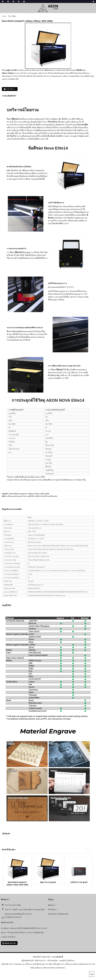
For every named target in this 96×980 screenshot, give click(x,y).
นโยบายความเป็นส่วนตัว (58, 914)
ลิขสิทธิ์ (37, 957)
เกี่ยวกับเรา (53, 909)
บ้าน (4, 16)
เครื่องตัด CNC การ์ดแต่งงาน (13, 964)
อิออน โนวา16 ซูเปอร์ (48, 882)
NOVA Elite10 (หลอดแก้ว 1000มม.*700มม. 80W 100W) (29, 494)
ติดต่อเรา (52, 905)
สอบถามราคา (10, 943)
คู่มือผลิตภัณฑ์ (27, 960)
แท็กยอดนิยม (52, 960)
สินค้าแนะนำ (40, 960)
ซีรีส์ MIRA (52, 122)
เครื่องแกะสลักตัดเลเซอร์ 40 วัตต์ (38, 964)
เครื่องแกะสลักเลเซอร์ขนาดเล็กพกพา (50, 968)
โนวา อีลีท (12, 16)
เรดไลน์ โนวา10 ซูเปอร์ (79, 882)
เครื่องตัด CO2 (58, 964)
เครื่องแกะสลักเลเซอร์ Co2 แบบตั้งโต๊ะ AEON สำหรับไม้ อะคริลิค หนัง (32, 496)
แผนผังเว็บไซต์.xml (67, 960)
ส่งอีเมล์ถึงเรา (11, 89)
